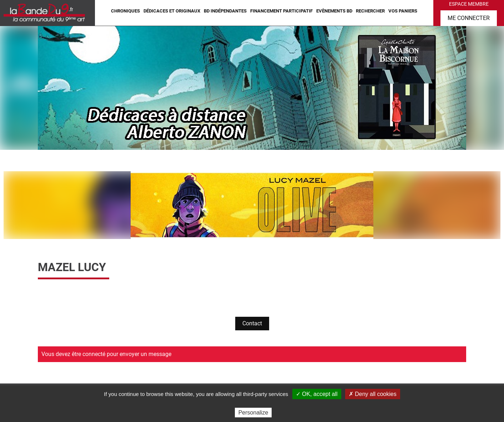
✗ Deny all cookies (373, 394)
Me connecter (469, 18)
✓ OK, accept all (317, 394)
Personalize (253, 413)
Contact (252, 323)
